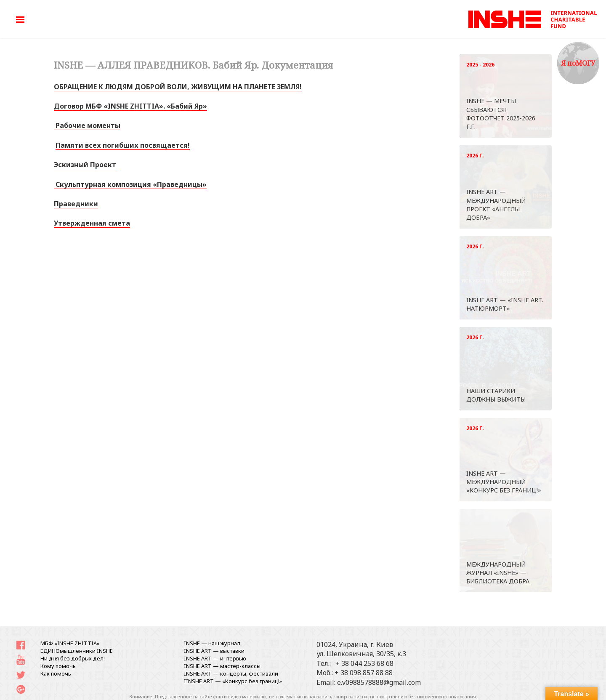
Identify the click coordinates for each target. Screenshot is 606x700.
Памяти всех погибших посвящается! (123, 145)
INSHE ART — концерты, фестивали (231, 673)
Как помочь (56, 673)
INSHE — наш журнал (212, 643)
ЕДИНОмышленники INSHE (77, 651)
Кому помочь (58, 666)
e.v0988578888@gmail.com (379, 682)
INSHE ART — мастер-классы (222, 666)
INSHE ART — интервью (215, 658)
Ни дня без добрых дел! (73, 658)
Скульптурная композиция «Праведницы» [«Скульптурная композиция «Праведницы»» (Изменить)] (130, 184)
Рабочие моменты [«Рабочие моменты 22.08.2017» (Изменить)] (87, 125)
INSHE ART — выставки (214, 651)
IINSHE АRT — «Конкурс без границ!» (233, 681)
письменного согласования (447, 697)
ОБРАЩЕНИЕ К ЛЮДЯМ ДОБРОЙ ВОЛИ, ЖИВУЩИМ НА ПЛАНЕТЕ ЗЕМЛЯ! (178, 87)
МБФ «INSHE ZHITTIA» (70, 643)
